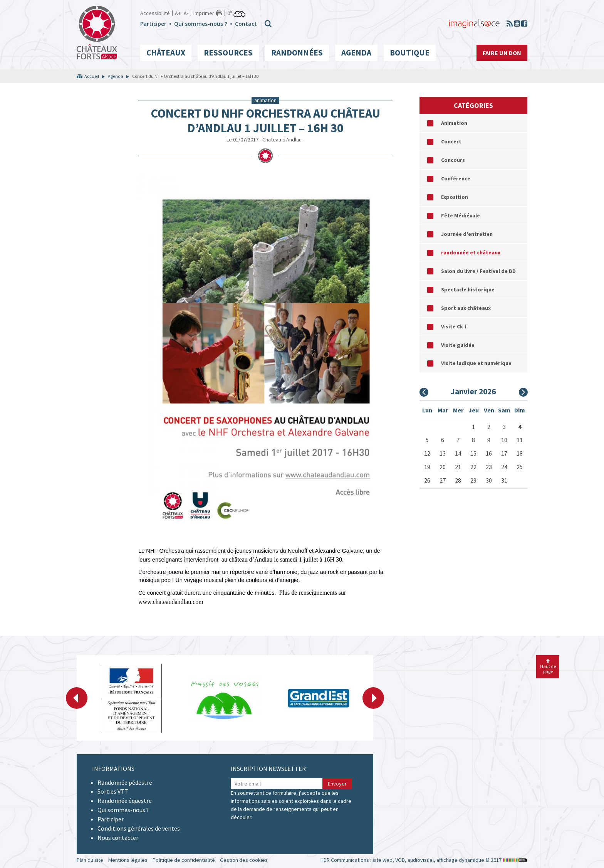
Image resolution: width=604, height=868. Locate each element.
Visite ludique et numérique (476, 363)
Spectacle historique (468, 289)
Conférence (456, 178)
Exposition (455, 197)
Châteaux (166, 53)
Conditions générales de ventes (139, 828)
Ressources (228, 53)
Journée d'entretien (467, 234)
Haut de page (548, 666)
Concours (453, 160)
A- (186, 13)
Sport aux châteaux (466, 308)
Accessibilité (155, 13)
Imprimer (204, 13)
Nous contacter (118, 838)
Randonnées (297, 53)
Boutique (410, 53)
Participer (153, 24)
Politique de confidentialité (184, 860)
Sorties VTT (113, 791)
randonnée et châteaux (471, 252)
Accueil (92, 76)
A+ (178, 13)
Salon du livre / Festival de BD (478, 271)
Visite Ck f (454, 326)
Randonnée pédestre (125, 782)
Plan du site (90, 860)
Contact (246, 24)
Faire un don (502, 53)
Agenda (356, 53)
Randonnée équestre (125, 801)
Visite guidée (458, 345)
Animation (454, 123)
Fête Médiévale (461, 215)
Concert (451, 141)
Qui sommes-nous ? (201, 24)
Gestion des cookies (244, 860)
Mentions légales (128, 860)
